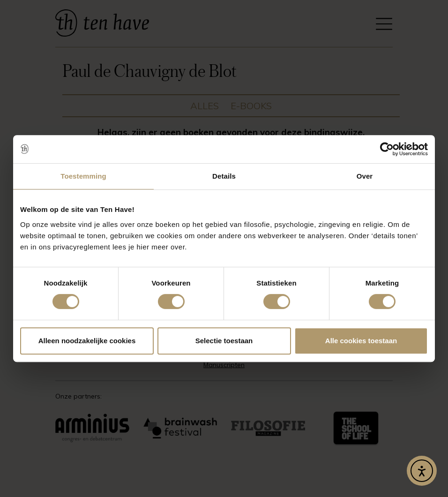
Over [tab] (365, 176)
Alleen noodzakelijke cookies (87, 341)
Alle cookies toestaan (361, 341)
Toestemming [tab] (83, 176)
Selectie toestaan (224, 341)
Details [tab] (224, 176)
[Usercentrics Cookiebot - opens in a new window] (387, 149)
